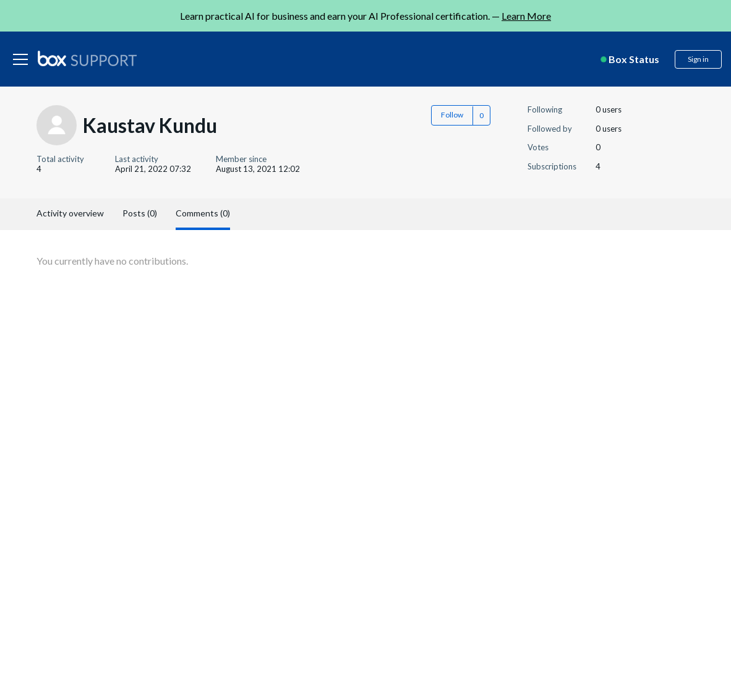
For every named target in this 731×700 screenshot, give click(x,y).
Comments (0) (203, 213)
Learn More (526, 16)
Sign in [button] (698, 59)
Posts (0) (140, 213)
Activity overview (70, 213)
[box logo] (87, 58)
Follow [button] (452, 115)
